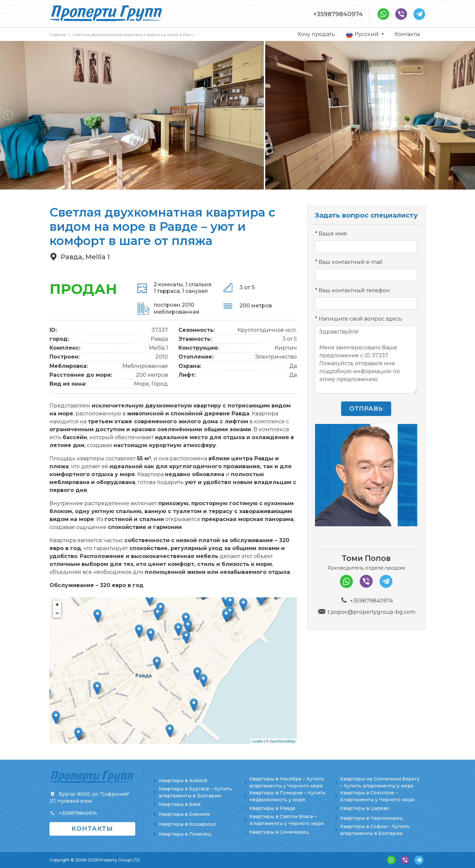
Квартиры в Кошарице (187, 824)
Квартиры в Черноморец (372, 818)
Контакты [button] (92, 829)
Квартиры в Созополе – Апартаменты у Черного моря (377, 796)
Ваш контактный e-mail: (351, 262)
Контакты (407, 34)
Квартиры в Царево (365, 808)
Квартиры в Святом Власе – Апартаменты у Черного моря (286, 820)
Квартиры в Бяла (180, 804)
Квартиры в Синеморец (279, 832)
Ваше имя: (333, 234)
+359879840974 (338, 14)
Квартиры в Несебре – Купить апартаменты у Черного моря (287, 782)
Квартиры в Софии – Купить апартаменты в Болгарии (375, 830)
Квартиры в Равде (272, 808)
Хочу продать (316, 34)
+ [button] (57, 605)
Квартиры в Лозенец (185, 834)
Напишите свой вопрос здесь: (361, 319)
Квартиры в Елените (184, 814)
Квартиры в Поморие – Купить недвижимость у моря (287, 796)
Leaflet (257, 741)
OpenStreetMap (282, 741)
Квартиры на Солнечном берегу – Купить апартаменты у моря (380, 782)
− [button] (57, 613)
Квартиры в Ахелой (183, 781)
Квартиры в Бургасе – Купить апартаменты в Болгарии (195, 792)
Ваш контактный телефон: (355, 290)
